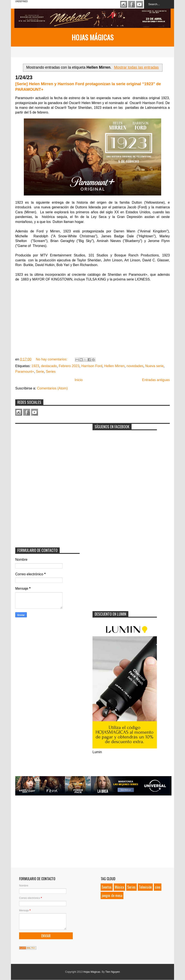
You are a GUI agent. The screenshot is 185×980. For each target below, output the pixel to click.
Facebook (132, 4)
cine (158, 887)
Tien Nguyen (113, 972)
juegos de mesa (112, 895)
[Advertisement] (47, 453)
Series (51, 372)
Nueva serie (154, 366)
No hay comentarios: (52, 359)
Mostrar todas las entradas (136, 67)
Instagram (124, 4)
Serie (40, 372)
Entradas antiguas (156, 380)
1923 (35, 366)
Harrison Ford (92, 366)
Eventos (107, 887)
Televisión (145, 887)
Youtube (140, 4)
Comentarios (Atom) (52, 388)
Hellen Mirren (114, 366)
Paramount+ (25, 372)
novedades (135, 366)
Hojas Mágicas (93, 37)
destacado (49, 366)
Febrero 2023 (69, 366)
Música (119, 887)
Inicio (79, 380)
